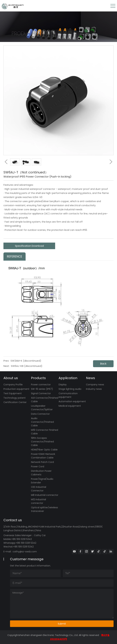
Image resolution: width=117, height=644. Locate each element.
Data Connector (40, 414)
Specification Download (29, 246)
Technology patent (15, 398)
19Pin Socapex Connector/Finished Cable (42, 442)
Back (103, 364)
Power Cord (38, 466)
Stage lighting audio (70, 389)
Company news (95, 385)
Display (63, 385)
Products (38, 378)
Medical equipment (70, 406)
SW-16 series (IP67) (42, 389)
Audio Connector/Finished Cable (42, 422)
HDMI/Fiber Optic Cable (44, 450)
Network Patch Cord (42, 462)
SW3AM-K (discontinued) (26, 361)
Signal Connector (41, 393)
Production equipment (16, 389)
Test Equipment (13, 393)
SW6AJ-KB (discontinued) (27, 366)
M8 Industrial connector (45, 495)
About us (11, 378)
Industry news (94, 389)
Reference (15, 256)
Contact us (13, 520)
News (90, 378)
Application (68, 378)
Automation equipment (72, 401)
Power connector (41, 385)
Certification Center (15, 402)
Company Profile (13, 385)
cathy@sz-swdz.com (25, 552)
